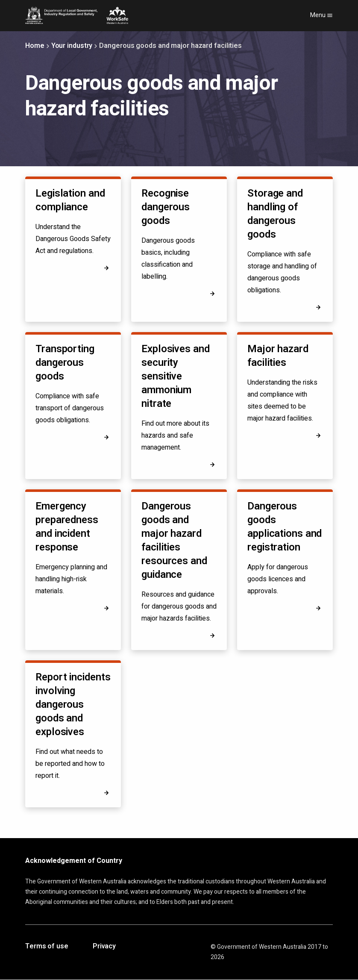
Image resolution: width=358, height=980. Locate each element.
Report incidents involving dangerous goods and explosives (73, 705)
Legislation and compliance (70, 200)
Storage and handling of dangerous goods (275, 214)
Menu (321, 15)
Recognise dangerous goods (166, 207)
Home (35, 46)
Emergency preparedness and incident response (67, 527)
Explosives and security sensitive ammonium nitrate (176, 376)
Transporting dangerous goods (65, 363)
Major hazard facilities (278, 356)
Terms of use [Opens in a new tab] (47, 947)
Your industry (72, 46)
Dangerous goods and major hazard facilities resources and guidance (174, 540)
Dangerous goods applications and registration (285, 527)
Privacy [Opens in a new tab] (104, 947)
